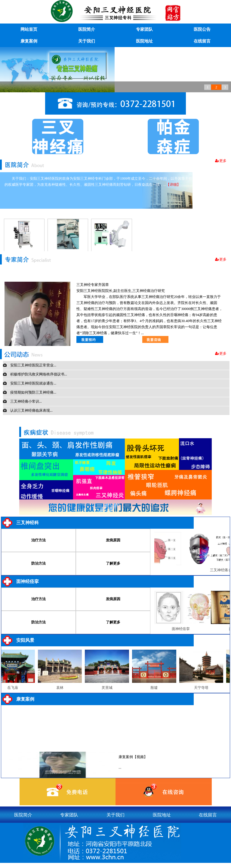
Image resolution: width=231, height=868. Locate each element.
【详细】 (173, 185)
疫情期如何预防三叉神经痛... (30, 392)
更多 (221, 161)
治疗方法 (38, 540)
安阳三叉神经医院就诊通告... (30, 383)
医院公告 (202, 29)
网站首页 (29, 29)
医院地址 (144, 41)
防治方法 (38, 563)
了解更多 (113, 563)
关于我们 (87, 41)
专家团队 (144, 29)
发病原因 (113, 540)
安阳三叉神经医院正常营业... (30, 365)
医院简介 (87, 29)
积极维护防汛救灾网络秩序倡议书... (35, 374)
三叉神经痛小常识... (22, 401)
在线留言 (202, 41)
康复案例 (29, 41)
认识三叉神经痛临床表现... (28, 410)
